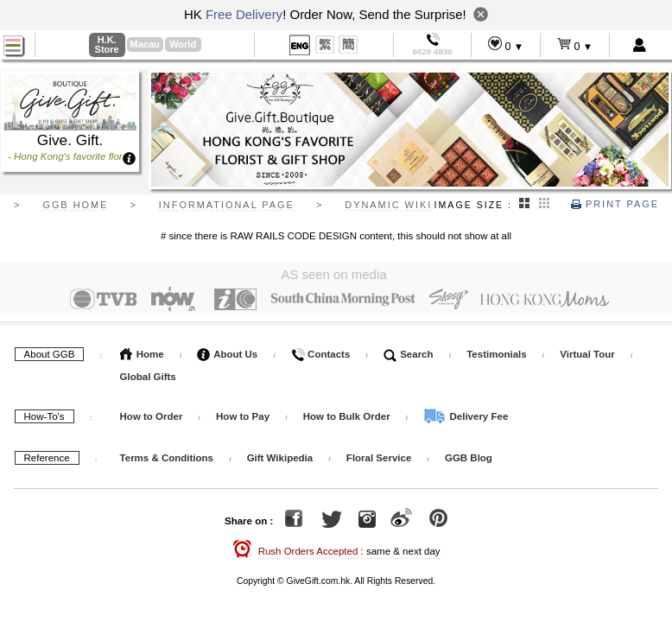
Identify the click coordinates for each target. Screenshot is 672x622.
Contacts (320, 354)
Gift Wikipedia (280, 458)
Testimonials (496, 354)
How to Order (152, 416)
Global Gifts (148, 377)
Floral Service (379, 458)
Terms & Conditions (167, 458)
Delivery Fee (466, 416)
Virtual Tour (587, 354)
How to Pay (244, 416)
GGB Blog (469, 458)
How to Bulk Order (348, 416)
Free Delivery (244, 14)
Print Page (615, 204)
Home (142, 354)
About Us (227, 354)
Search (409, 354)
